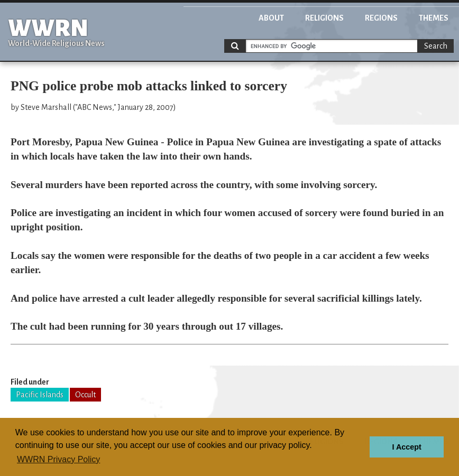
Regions (381, 18)
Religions (324, 18)
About (271, 18)
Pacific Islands (40, 395)
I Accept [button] (406, 447)
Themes (434, 18)
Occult (85, 395)
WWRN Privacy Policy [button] (58, 459)
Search (436, 46)
